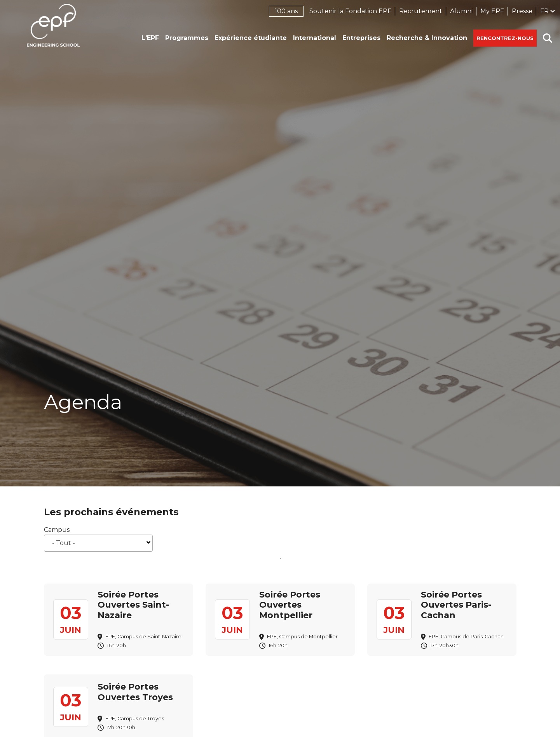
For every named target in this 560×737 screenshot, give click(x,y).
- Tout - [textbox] (64, 543)
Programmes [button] (187, 38)
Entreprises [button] (361, 38)
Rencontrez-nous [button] (505, 38)
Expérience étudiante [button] (251, 38)
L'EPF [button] (150, 38)
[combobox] (98, 543)
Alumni (461, 11)
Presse (522, 11)
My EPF (492, 11)
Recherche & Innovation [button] (427, 38)
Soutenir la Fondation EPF (350, 11)
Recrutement (421, 11)
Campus (57, 530)
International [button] (315, 38)
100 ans (286, 11)
